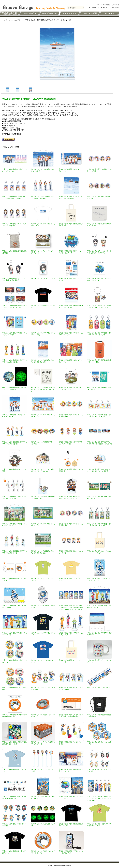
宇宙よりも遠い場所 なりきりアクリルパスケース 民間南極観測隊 (71, 716)
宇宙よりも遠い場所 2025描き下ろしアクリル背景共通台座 (71, 197)
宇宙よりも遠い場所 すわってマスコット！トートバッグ (99, 552)
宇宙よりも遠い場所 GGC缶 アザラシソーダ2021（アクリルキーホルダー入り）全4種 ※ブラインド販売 (71, 608)
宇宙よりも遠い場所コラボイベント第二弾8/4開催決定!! (14, 798)
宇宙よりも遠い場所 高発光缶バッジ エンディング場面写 (14, 388)
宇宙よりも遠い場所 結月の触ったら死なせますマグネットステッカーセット (43, 389)
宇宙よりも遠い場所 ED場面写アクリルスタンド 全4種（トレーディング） (15, 307)
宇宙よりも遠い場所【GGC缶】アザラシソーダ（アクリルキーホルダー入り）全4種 (99, 798)
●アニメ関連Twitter (113, 8)
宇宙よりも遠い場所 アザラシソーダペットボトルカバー (71, 852)
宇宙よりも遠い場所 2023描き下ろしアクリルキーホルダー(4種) (99, 334)
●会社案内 (107, 5)
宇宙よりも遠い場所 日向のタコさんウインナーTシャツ (99, 825)
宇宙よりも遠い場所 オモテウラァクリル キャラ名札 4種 (14, 497)
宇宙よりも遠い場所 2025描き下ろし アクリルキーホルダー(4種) (15, 197)
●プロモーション (95, 8)
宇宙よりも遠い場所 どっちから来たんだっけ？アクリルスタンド (43, 470)
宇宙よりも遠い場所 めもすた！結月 (43, 278)
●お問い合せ (115, 5)
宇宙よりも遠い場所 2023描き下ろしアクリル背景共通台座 (43, 361)
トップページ (5, 20)
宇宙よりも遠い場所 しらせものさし (99, 687)
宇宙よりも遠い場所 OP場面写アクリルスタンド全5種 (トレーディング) (99, 443)
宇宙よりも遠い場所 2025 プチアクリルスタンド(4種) (14, 225)
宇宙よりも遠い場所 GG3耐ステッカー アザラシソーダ (99, 579)
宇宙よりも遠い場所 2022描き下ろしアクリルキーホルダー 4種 (99, 525)
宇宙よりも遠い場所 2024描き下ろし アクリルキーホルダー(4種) (99, 416)
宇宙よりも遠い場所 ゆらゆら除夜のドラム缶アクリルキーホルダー (99, 307)
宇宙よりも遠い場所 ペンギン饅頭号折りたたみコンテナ (43, 743)
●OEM (104, 8)
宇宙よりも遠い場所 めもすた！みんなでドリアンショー (71, 388)
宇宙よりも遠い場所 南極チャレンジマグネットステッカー (71, 252)
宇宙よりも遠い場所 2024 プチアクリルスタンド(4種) (71, 443)
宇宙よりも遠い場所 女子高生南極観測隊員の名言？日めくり (14, 743)
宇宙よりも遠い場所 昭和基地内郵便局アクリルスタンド (71, 307)
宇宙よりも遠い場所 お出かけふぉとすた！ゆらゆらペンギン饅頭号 (99, 470)
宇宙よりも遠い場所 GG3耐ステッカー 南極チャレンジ (15, 716)
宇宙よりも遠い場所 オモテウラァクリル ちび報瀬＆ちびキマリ (99, 252)
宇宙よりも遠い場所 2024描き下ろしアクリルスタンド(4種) (15, 443)
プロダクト (18, 20)
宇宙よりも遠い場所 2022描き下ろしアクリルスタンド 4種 (15, 552)
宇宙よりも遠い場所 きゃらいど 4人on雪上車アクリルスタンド (71, 497)
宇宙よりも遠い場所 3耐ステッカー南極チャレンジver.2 (99, 279)
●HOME (100, 5)
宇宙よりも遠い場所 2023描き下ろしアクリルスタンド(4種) (15, 361)
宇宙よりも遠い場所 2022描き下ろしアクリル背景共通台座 (43, 552)
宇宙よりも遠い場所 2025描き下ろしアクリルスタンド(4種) (43, 197)
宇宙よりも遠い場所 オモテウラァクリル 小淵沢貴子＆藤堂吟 (14, 279)
